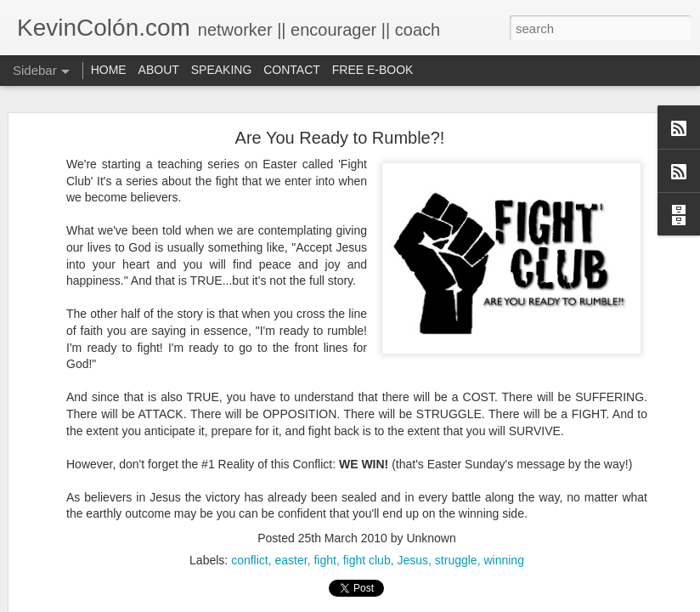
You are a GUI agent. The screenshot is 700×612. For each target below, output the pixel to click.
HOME (109, 70)
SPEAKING (222, 70)
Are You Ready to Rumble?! (340, 138)
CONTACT (292, 70)
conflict (250, 560)
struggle (456, 560)
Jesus (412, 560)
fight (325, 560)
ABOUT (159, 70)
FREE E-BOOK (373, 70)
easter (291, 560)
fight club (367, 560)
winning (503, 560)
